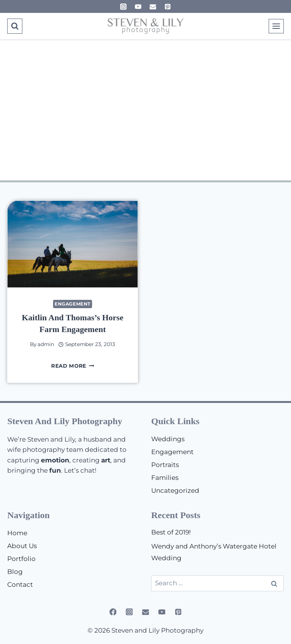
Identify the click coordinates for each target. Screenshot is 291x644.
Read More (73, 366)
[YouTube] (138, 6)
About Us (22, 546)
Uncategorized (175, 490)
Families (165, 478)
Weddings (168, 439)
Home (17, 533)
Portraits (165, 465)
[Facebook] (113, 612)
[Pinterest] (168, 6)
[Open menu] (276, 26)
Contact (20, 584)
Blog (15, 572)
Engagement (73, 304)
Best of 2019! (171, 532)
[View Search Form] (15, 26)
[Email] (153, 6)
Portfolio (21, 559)
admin (46, 344)
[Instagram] (123, 6)
